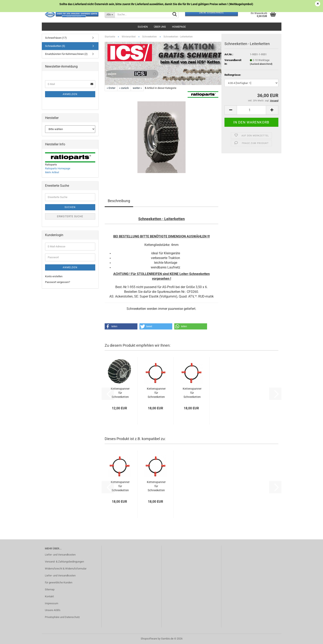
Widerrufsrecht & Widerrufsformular (66, 569)
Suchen (143, 27)
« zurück (124, 88)
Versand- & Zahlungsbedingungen (64, 562)
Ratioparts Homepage (58, 168)
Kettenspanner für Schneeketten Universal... (120, 393)
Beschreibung (119, 201)
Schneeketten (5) (55, 46)
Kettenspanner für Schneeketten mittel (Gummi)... (192, 393)
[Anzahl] (251, 110)
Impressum (52, 603)
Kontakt (49, 596)
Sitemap (50, 589)
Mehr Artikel (52, 172)
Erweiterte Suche (70, 216)
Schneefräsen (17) (56, 38)
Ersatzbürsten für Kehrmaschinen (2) (66, 54)
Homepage (179, 27)
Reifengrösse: (233, 75)
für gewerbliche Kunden (59, 582)
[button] (231, 110)
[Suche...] (110, 14)
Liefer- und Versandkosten (60, 555)
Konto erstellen (54, 276)
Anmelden (70, 94)
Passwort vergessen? (58, 282)
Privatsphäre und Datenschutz (62, 617)
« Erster (111, 88)
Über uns (160, 27)
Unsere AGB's (53, 610)
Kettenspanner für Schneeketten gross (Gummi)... (156, 393)
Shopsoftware (149, 639)
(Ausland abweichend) (261, 64)
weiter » (137, 88)
